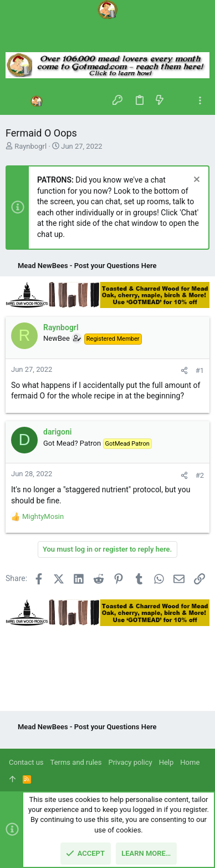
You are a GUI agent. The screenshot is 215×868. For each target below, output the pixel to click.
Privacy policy (130, 762)
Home (190, 762)
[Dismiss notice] (195, 181)
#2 (200, 475)
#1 (200, 370)
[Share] (184, 370)
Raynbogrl (30, 146)
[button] (17, 101)
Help (167, 762)
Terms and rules (76, 762)
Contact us (26, 762)
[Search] (107, 39)
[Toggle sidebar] (200, 101)
